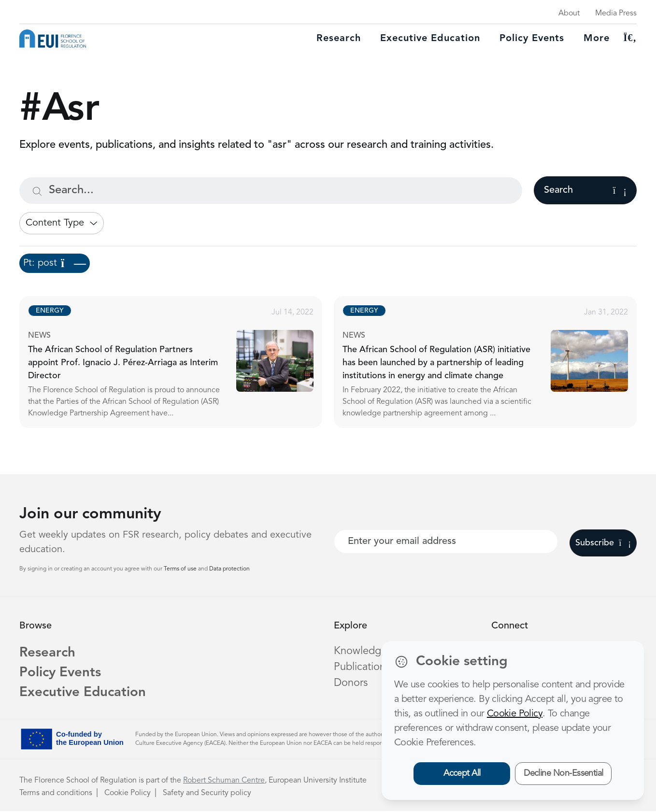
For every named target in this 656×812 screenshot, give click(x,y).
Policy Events (532, 39)
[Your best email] (446, 541)
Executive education (430, 39)
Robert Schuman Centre (224, 782)
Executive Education (84, 694)
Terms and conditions (56, 794)
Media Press (616, 14)
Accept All (462, 773)
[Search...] (271, 191)
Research (339, 39)
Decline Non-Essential (563, 773)
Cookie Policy (128, 794)
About (569, 14)
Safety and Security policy (207, 794)
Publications (362, 667)
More (597, 39)
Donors (351, 683)
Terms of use (181, 569)
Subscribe (603, 543)
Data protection (229, 569)
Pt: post (55, 263)
